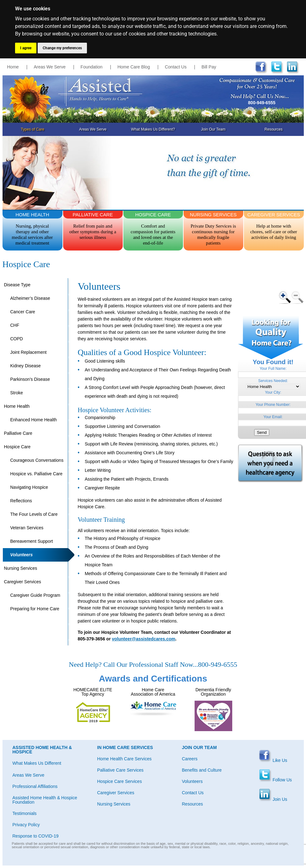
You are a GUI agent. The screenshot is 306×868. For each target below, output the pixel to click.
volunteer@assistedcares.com (143, 639)
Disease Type (17, 285)
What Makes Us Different (37, 763)
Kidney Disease (26, 366)
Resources (274, 129)
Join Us (273, 799)
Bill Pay (209, 67)
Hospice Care (17, 447)
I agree (26, 48)
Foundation (92, 67)
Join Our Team (213, 129)
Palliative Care (18, 433)
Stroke (17, 393)
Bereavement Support (32, 541)
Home (13, 67)
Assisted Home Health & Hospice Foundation (45, 800)
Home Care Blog (134, 67)
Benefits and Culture (202, 770)
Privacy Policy (26, 825)
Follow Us (275, 780)
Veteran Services (27, 528)
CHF (15, 325)
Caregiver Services (23, 582)
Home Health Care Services (125, 759)
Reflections (21, 501)
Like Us (273, 760)
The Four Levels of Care (34, 514)
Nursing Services (21, 568)
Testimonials (25, 813)
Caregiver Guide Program (35, 595)
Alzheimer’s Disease (30, 298)
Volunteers (22, 555)
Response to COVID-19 (36, 836)
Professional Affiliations (35, 786)
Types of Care (32, 129)
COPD (17, 339)
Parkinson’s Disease (30, 379)
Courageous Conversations (37, 460)
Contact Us (176, 67)
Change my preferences (62, 48)
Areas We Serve (50, 67)
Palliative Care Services (121, 770)
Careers (190, 759)
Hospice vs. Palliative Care (37, 474)
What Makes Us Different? (153, 129)
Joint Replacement (29, 352)
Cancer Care (23, 312)
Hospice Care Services (120, 781)
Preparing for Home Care (35, 609)
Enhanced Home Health (34, 420)
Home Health (17, 406)
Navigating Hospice (29, 487)
